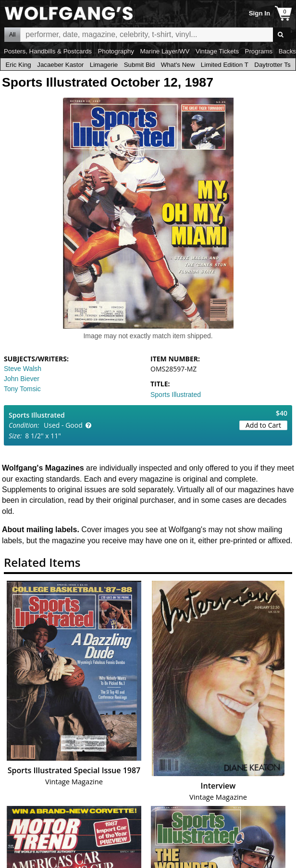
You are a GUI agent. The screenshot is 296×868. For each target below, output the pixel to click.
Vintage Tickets (217, 51)
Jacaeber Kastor (60, 65)
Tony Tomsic (22, 389)
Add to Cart (263, 425)
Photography (116, 51)
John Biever (22, 379)
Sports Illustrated (176, 395)
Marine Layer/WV (165, 51)
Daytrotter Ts (272, 65)
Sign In (259, 13)
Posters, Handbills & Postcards (48, 51)
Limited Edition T (225, 65)
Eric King (18, 65)
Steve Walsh (23, 369)
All (12, 35)
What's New (178, 65)
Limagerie (104, 65)
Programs (259, 51)
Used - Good (63, 425)
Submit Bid (139, 65)
